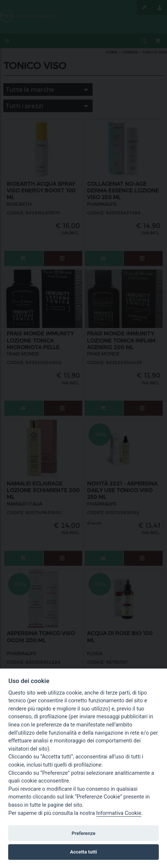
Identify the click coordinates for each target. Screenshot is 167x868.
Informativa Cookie (119, 813)
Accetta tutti (83, 852)
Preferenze (83, 833)
